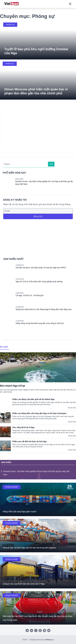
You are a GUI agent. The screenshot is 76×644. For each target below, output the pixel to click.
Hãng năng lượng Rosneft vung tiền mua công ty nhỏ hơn (40, 323)
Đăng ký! (38, 216)
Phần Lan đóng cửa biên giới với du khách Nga (33, 399)
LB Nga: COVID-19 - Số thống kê (30, 295)
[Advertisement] (38, 236)
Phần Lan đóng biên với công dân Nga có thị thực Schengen (39, 413)
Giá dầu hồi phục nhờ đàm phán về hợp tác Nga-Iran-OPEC (41, 268)
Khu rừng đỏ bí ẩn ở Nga (23, 427)
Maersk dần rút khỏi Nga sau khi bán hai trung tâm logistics (29, 548)
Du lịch (4, 347)
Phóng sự (10, 25)
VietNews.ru (49, 640)
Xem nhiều (6, 462)
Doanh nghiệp (12, 487)
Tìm (51, 164)
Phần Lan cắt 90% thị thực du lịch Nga (30, 441)
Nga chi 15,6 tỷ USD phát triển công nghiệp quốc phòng (39, 282)
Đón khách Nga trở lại (12, 386)
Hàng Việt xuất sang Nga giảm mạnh (19, 512)
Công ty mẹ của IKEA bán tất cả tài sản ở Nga (24, 584)
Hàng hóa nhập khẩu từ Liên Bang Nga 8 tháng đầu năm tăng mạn (44, 309)
